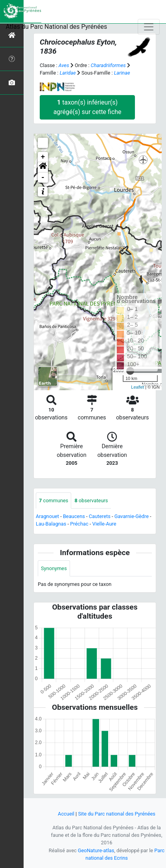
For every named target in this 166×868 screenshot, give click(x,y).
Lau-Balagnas (51, 524)
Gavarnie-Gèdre (132, 516)
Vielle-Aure (104, 524)
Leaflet (137, 387)
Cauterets (100, 516)
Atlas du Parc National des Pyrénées (57, 27)
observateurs (91, 500)
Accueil (66, 814)
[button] (43, 167)
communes (53, 500)
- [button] (43, 178)
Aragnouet (47, 516)
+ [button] (43, 157)
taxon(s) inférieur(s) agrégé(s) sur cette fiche (88, 107)
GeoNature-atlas (96, 850)
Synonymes (54, 568)
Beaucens (74, 516)
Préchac (79, 524)
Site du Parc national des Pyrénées (117, 814)
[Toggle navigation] (149, 27)
